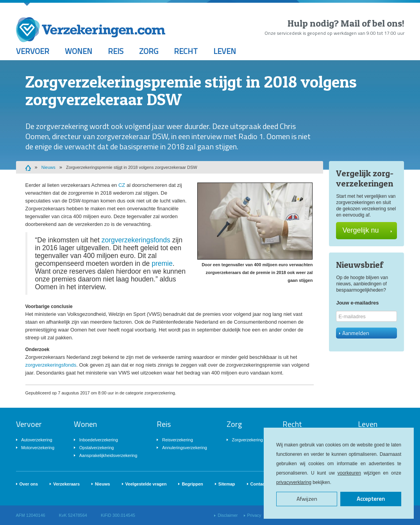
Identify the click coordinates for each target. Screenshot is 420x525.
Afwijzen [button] (307, 499)
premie (162, 263)
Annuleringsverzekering (185, 448)
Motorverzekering (38, 448)
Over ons (29, 484)
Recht (186, 51)
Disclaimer (228, 515)
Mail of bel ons (371, 23)
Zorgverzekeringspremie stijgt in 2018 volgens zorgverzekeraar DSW (132, 167)
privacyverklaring (294, 482)
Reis (116, 51)
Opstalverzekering (97, 448)
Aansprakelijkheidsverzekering (108, 455)
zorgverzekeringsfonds (136, 240)
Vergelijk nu (367, 230)
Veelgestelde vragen (146, 484)
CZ (122, 185)
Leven (225, 51)
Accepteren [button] (371, 499)
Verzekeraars (66, 484)
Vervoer (33, 51)
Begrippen (192, 484)
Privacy (254, 515)
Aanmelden (354, 333)
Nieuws (48, 167)
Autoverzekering (37, 440)
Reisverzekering (178, 440)
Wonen (79, 51)
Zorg (149, 51)
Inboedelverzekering (99, 440)
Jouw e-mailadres (357, 303)
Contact (258, 484)
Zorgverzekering (248, 440)
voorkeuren (349, 473)
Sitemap (227, 484)
